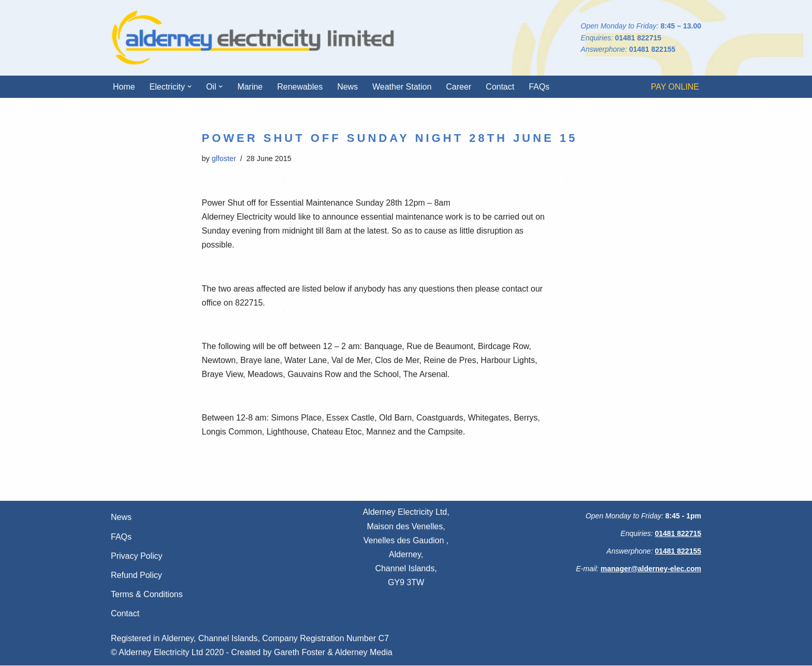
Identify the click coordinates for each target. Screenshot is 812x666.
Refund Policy (136, 576)
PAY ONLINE (675, 87)
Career (459, 87)
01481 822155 (653, 49)
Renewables (300, 87)
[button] (190, 86)
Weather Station (402, 87)
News (348, 87)
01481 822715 (638, 38)
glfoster (224, 158)
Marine (250, 87)
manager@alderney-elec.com (651, 569)
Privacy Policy (137, 556)
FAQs (540, 87)
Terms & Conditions (147, 595)
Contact (501, 87)
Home (124, 87)
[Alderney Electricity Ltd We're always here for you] (253, 38)
